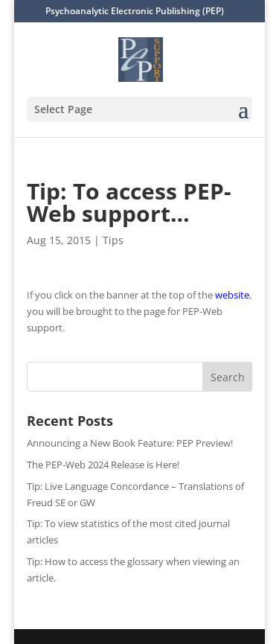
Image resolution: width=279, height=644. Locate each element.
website (232, 295)
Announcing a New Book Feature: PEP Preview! (130, 443)
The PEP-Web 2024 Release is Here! (103, 465)
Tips (113, 240)
